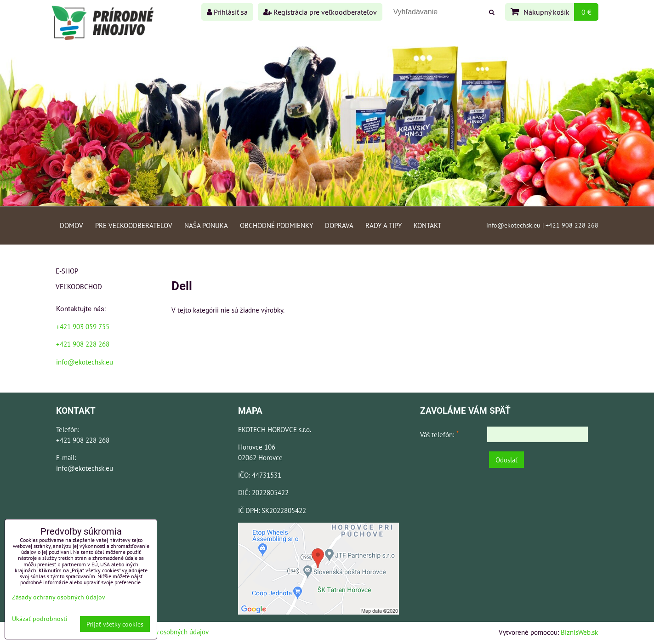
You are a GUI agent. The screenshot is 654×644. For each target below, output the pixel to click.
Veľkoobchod (79, 286)
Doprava (339, 225)
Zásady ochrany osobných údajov (162, 632)
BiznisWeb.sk (579, 632)
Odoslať (506, 460)
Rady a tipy (384, 225)
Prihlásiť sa (227, 12)
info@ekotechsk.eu (85, 362)
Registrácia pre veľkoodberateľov (320, 12)
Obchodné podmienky (276, 225)
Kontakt (427, 225)
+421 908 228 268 (83, 344)
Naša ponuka (206, 225)
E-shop (67, 271)
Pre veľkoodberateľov (134, 225)
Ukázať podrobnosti (40, 619)
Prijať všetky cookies (115, 624)
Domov (71, 225)
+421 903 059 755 (83, 326)
